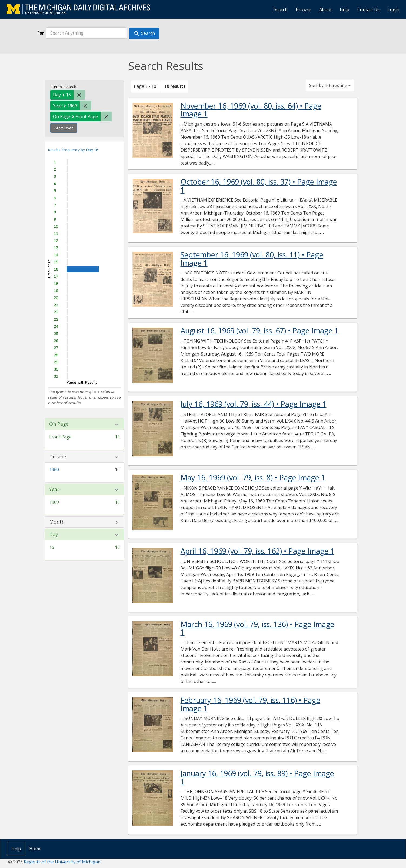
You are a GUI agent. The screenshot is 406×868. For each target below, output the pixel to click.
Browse (303, 9)
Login (393, 9)
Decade (58, 457)
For (41, 33)
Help (345, 9)
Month (57, 522)
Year (54, 490)
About (325, 9)
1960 (54, 470)
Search (281, 9)
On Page (59, 424)
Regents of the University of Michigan (62, 862)
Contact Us (368, 9)
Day (54, 535)
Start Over (64, 128)
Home (35, 849)
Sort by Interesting (330, 85)
